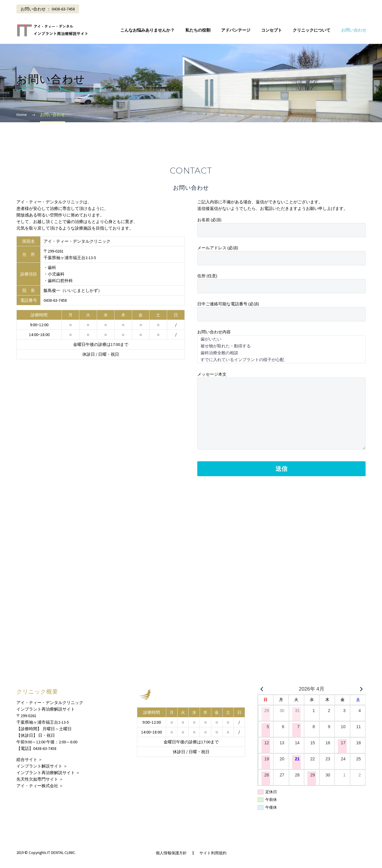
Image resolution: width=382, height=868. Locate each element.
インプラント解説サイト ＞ (42, 766)
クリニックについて (312, 30)
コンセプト (272, 30)
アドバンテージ (236, 30)
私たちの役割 (198, 30)
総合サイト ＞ (29, 759)
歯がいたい (281, 339)
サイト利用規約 (213, 853)
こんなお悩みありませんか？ (147, 30)
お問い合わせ (354, 30)
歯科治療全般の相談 (281, 353)
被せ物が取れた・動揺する (281, 346)
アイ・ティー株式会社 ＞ (40, 786)
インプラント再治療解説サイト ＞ (48, 773)
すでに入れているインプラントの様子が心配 (281, 359)
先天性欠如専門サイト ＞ (40, 779)
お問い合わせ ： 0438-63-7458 (48, 9)
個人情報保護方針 (171, 853)
